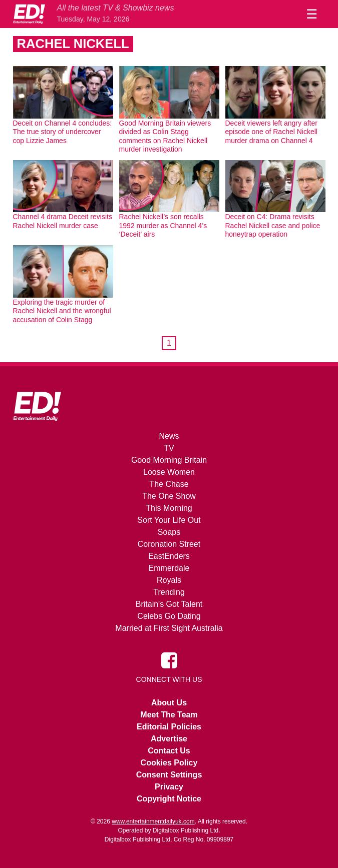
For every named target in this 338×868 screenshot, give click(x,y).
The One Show (169, 496)
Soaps (169, 532)
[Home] (29, 14)
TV (169, 448)
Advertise (169, 739)
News (169, 436)
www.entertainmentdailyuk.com (153, 821)
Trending (169, 592)
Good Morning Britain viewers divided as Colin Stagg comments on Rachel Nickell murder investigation (165, 136)
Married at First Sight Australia (169, 628)
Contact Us (169, 751)
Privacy (169, 787)
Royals (169, 580)
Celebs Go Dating (169, 616)
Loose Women (169, 472)
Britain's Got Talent (169, 604)
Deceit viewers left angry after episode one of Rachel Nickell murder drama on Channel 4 (271, 132)
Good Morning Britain (169, 460)
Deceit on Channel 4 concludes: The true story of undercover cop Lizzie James (63, 132)
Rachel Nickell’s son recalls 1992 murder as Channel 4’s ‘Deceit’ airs (163, 225)
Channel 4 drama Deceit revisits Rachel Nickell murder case (63, 221)
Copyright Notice (169, 799)
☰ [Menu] (312, 14)
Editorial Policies (169, 727)
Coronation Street (169, 544)
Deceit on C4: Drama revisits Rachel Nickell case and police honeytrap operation (273, 225)
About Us (169, 703)
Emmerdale (169, 568)
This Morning (169, 508)
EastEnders (169, 556)
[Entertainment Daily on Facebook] (169, 660)
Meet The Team (169, 715)
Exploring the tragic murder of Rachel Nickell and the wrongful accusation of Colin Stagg (62, 311)
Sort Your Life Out (169, 520)
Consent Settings (169, 775)
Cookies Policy (169, 763)
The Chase (169, 484)
